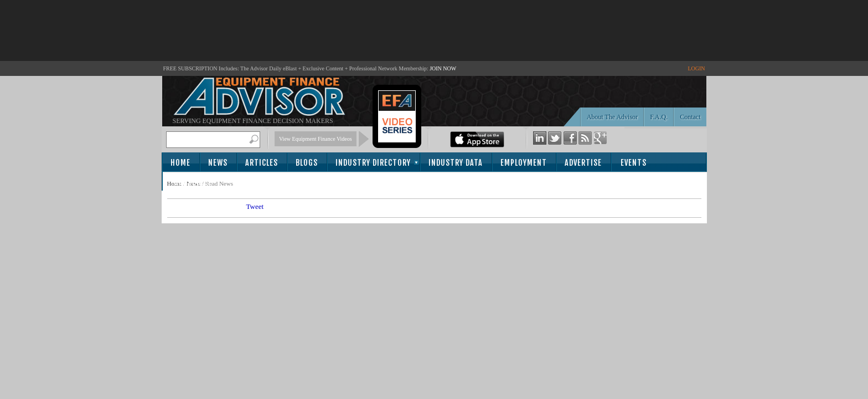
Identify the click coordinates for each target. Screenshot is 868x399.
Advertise (583, 163)
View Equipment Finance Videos (316, 139)
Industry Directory (373, 163)
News (218, 163)
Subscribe (193, 182)
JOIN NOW (443, 68)
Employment (524, 163)
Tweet (255, 206)
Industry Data (456, 163)
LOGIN (696, 68)
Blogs (307, 163)
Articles (262, 163)
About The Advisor (612, 117)
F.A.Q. (659, 117)
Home (180, 163)
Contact (690, 117)
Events (634, 163)
